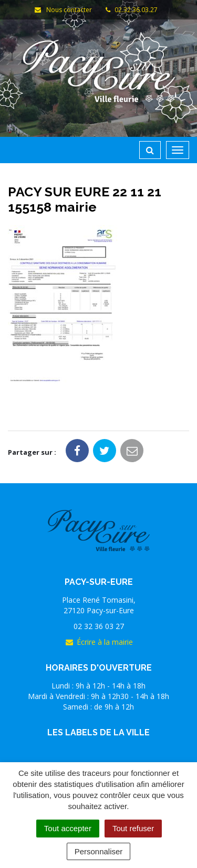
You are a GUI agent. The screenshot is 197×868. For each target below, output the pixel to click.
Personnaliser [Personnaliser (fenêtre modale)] (99, 851)
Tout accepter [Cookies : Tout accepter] (68, 828)
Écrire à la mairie (99, 642)
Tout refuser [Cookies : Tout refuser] (133, 828)
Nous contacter (63, 10)
